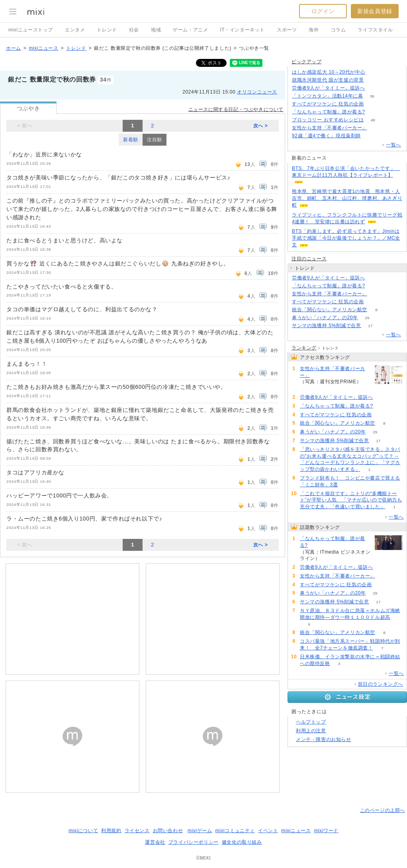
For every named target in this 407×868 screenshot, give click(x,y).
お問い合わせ (168, 831)
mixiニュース (43, 48)
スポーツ (287, 30)
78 (375, 72)
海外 (314, 30)
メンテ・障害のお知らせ (324, 739)
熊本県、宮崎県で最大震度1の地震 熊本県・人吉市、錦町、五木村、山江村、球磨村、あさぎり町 (347, 198)
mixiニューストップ (31, 30)
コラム (339, 30)
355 (373, 80)
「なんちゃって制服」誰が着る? (329, 112)
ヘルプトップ (311, 722)
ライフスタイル (375, 30)
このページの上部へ (383, 810)
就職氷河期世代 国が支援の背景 (328, 80)
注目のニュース (309, 259)
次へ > (261, 126)
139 (377, 128)
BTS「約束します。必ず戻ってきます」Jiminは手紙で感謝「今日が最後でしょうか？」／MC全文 (346, 238)
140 (374, 88)
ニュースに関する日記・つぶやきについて (236, 109)
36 (372, 96)
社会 (134, 30)
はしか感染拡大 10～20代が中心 (329, 72)
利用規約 (111, 831)
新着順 (131, 140)
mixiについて (83, 831)
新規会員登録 (375, 11)
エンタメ (75, 30)
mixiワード (326, 831)
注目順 (155, 140)
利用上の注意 (311, 731)
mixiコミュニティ (235, 831)
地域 (156, 30)
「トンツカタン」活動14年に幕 (327, 96)
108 (373, 104)
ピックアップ (307, 62)
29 (367, 318)
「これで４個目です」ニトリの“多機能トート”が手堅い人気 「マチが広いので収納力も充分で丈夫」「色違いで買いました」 (351, 500)
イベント (268, 831)
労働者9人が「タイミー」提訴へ (329, 88)
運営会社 (155, 842)
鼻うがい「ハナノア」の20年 (325, 318)
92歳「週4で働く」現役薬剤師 (326, 136)
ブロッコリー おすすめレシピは (328, 120)
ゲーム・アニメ (190, 30)
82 (370, 136)
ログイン (323, 11)
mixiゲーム (200, 831)
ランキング (304, 348)
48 (373, 120)
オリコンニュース (257, 92)
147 (374, 112)
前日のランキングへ (381, 684)
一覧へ (393, 145)
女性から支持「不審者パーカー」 (330, 128)
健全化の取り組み (242, 842)
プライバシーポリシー (194, 842)
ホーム (14, 48)
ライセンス (137, 831)
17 (370, 326)
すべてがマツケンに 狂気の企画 (328, 104)
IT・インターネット (242, 30)
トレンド (107, 30)
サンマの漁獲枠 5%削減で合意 (327, 326)
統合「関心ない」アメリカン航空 (330, 310)
